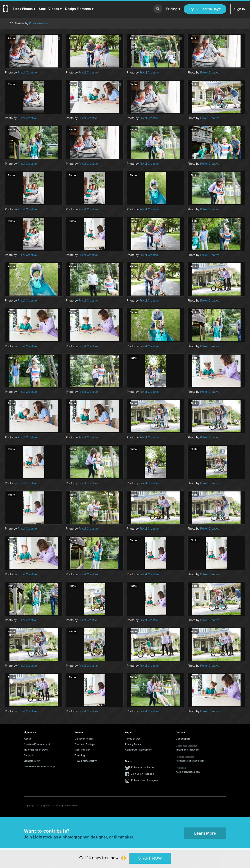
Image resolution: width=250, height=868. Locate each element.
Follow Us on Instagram (145, 780)
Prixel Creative (39, 23)
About (27, 739)
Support (29, 755)
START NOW (150, 858)
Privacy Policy (133, 744)
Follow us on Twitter (143, 767)
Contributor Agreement (139, 750)
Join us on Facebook (143, 774)
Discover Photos (84, 739)
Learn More (205, 833)
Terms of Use (133, 739)
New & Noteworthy (86, 761)
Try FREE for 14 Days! (205, 9)
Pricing (173, 9)
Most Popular (82, 750)
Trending (80, 755)
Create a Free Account (37, 744)
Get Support (183, 739)
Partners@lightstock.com (190, 761)
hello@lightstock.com (188, 772)
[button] (25, 9)
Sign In (240, 9)
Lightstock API (32, 761)
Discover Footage (85, 744)
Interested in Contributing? (40, 766)
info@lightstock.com (187, 750)
